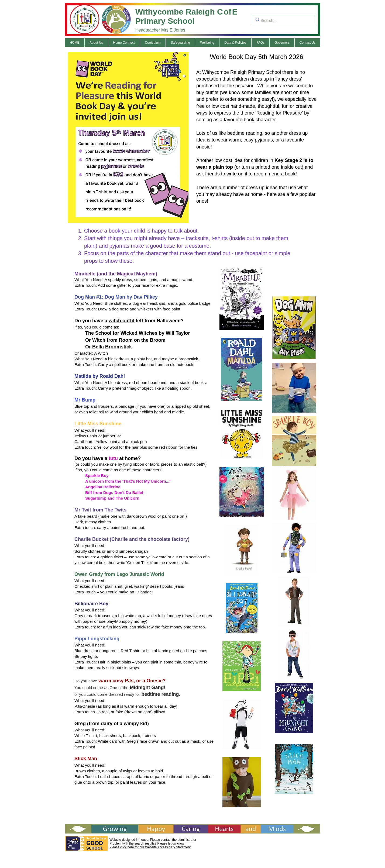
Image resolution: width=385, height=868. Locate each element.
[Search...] (282, 20)
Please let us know (171, 843)
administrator (187, 840)
